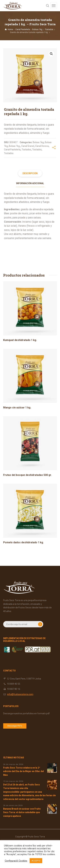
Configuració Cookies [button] (16, 861)
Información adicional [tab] (30, 183)
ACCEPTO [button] (36, 861)
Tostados (49, 29)
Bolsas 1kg (38, 142)
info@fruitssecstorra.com (20, 694)
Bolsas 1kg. (38, 29)
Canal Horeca (42, 146)
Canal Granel (28, 146)
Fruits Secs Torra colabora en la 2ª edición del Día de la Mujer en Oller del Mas (24, 771)
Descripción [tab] (30, 173)
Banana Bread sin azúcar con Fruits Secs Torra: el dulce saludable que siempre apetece (22, 812)
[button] (51, 54)
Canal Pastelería (23, 29)
